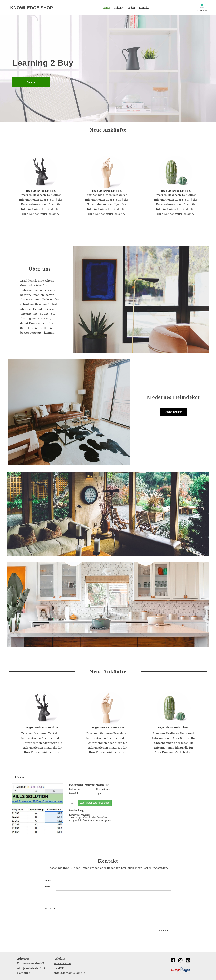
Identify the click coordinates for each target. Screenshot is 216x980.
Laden (131, 8)
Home (106, 8)
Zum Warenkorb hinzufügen (95, 803)
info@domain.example (70, 973)
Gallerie (119, 8)
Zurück (19, 777)
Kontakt (144, 8)
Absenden (164, 930)
